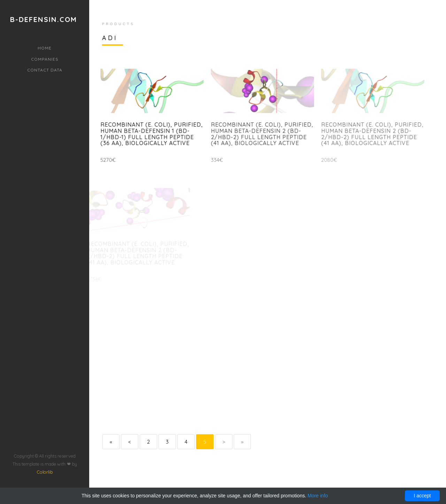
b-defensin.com (44, 20)
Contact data (45, 70)
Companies (45, 59)
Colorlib (45, 459)
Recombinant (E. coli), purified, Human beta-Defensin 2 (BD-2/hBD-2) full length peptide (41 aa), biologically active (259, 134)
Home (45, 48)
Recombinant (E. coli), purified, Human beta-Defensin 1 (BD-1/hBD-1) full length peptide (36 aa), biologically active (150, 134)
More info (318, 496)
